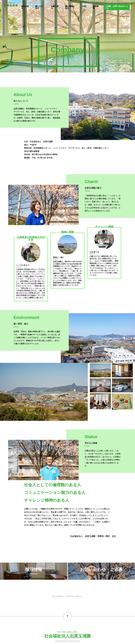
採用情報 (96, 7)
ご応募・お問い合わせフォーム (117, 7)
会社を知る (25, 7)
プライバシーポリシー (75, 596)
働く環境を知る (70, 7)
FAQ (84, 6)
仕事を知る (55, 7)
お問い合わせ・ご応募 (101, 571)
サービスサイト (58, 596)
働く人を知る (39, 7)
